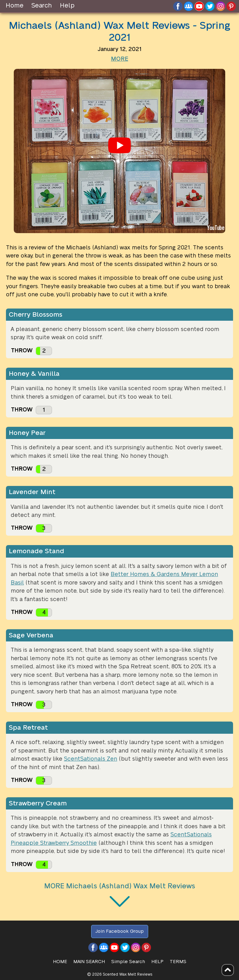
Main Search (89, 962)
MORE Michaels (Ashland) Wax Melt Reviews (120, 886)
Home (15, 6)
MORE (119, 59)
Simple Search (128, 962)
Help (67, 6)
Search (42, 6)
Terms (178, 962)
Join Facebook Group (119, 931)
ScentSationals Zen (91, 759)
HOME (60, 962)
